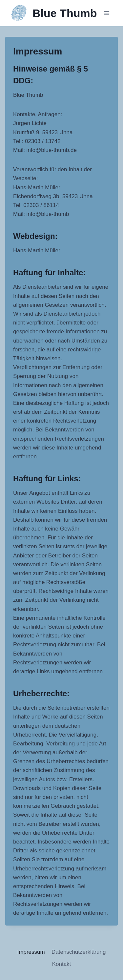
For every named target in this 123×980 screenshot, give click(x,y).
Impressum (31, 952)
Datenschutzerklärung (79, 952)
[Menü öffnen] (106, 13)
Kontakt (62, 964)
